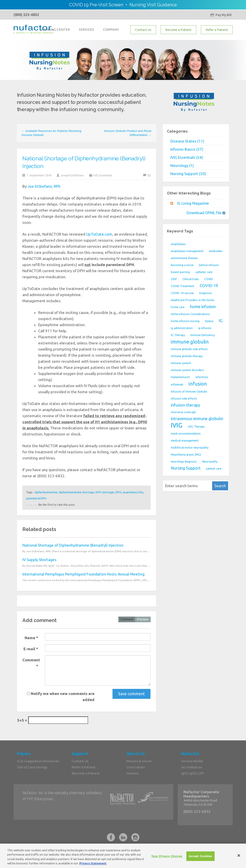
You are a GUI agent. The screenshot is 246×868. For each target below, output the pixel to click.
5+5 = (22, 720)
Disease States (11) (187, 141)
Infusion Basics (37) (187, 149)
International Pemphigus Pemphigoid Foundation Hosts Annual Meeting (83, 574)
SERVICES (86, 29)
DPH (118, 492)
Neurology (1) (182, 165)
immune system (181, 363)
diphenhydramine (46, 492)
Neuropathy (210, 462)
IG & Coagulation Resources (38, 761)
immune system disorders (187, 370)
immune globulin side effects (189, 349)
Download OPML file (206, 213)
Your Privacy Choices (167, 858)
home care (178, 307)
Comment (127, 619)
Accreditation (192, 767)
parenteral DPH (36, 498)
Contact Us (143, 30)
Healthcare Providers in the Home (192, 300)
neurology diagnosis (184, 462)
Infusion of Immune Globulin (189, 392)
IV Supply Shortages (39, 560)
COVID (209, 279)
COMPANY (111, 29)
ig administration (182, 328)
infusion (198, 384)
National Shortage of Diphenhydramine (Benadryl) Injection (73, 545)
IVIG (177, 425)
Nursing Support (186, 468)
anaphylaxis (178, 244)
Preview (143, 619)
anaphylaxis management (187, 251)
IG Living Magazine (193, 203)
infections (202, 377)
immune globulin (190, 342)
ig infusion (205, 328)
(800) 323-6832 (26, 15)
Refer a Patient (217, 30)
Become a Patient (178, 30)
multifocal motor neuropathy (190, 448)
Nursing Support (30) (188, 174)
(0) (147, 175)
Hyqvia (209, 321)
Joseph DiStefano (72, 175)
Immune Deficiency (203, 335)
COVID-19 (209, 285)
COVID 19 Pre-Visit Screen (96, 5)
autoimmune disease (184, 258)
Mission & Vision (139, 761)
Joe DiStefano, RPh (44, 186)
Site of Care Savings (32, 767)
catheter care (204, 272)
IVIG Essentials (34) (187, 157)
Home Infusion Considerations (190, 314)
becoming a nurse (182, 265)
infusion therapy (185, 405)
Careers (133, 773)
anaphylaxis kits (133, 492)
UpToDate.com (99, 234)
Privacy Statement (93, 866)
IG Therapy (178, 335)
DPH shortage (105, 492)
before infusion (209, 265)
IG (221, 321)
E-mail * (31, 649)
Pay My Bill (221, 15)
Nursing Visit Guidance (153, 5)
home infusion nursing (185, 321)
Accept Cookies (201, 858)
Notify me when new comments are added (61, 697)
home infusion (203, 306)
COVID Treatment (183, 286)
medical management (185, 441)
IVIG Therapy (196, 427)
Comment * (31, 663)
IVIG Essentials (103, 175)
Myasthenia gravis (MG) (186, 455)
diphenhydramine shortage (76, 492)
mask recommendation (186, 434)
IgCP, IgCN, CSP (193, 773)
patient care (214, 469)
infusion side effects (184, 399)
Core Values (136, 767)
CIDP (174, 279)
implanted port (180, 377)
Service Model (192, 761)
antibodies (216, 251)
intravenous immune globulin (197, 419)
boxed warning (180, 272)
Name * (31, 638)
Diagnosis (206, 293)
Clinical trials (191, 279)
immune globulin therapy (187, 356)
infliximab (177, 385)
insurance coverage (183, 412)
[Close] (239, 858)
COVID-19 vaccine (182, 293)
